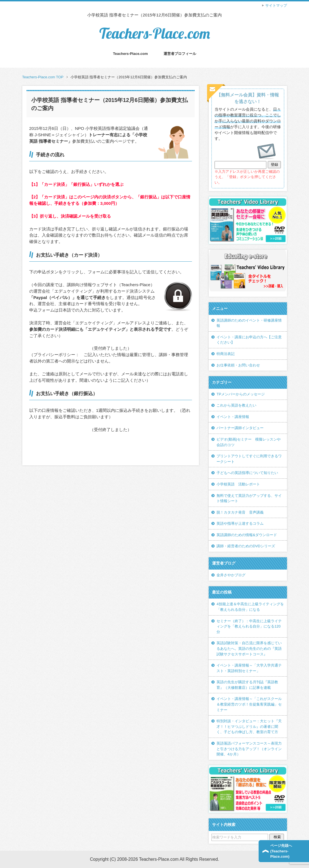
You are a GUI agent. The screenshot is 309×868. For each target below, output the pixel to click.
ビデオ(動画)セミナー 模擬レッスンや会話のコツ (249, 442)
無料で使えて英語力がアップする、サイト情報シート (249, 498)
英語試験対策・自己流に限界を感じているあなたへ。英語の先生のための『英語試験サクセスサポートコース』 (249, 648)
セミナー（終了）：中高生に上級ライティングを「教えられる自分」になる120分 (249, 626)
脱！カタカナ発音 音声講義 (240, 512)
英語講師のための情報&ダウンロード (247, 535)
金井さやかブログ (231, 575)
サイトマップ (276, 5)
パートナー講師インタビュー (240, 428)
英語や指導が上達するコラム (240, 523)
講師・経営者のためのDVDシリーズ (246, 546)
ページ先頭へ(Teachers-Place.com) (281, 851)
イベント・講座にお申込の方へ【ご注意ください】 (249, 340)
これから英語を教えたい (236, 405)
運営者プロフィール (180, 54)
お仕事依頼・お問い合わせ (238, 365)
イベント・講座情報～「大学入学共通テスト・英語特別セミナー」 (249, 668)
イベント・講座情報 (233, 417)
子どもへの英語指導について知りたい (247, 473)
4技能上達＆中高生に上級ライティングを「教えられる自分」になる (250, 607)
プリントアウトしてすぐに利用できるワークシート (249, 459)
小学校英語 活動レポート (238, 484)
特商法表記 (226, 354)
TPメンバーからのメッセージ (241, 394)
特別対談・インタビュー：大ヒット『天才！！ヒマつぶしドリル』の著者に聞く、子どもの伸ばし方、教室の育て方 (249, 726)
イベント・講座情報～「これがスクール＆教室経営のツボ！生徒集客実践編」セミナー (249, 704)
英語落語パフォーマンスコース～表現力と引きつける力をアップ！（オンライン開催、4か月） (249, 749)
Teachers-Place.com (155, 33)
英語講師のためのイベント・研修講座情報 (249, 323)
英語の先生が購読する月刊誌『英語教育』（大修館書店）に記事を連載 (247, 685)
